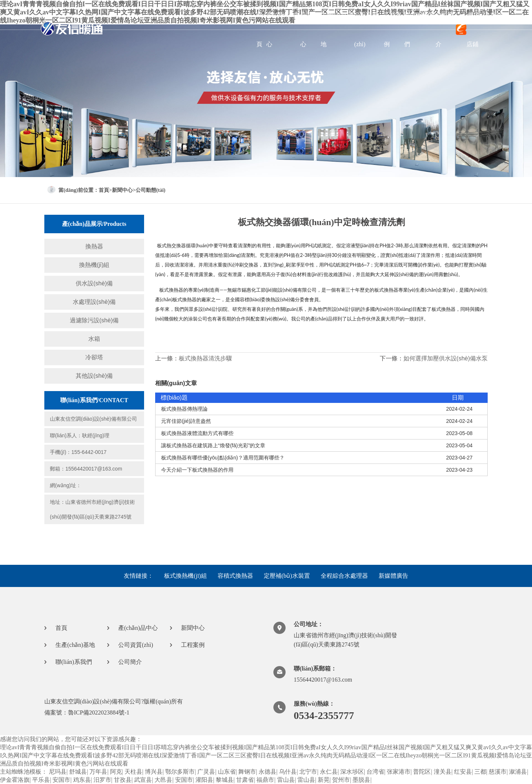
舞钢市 (247, 772)
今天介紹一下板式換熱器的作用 (197, 470)
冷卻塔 (94, 357)
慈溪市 (498, 772)
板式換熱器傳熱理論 (184, 409)
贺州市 (341, 780)
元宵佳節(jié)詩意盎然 (186, 421)
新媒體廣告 (393, 576)
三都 (480, 772)
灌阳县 (204, 780)
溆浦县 (518, 772)
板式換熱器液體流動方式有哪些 (197, 433)
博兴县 (154, 772)
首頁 (259, 29)
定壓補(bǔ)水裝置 (287, 576)
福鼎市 (265, 780)
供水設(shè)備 (94, 283)
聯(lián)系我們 (420, 29)
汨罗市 (102, 780)
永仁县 (329, 772)
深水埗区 (352, 772)
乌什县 (288, 772)
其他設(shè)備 (94, 376)
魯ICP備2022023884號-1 (99, 712)
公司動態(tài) (151, 190)
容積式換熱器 (235, 576)
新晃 (324, 780)
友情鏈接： (139, 576)
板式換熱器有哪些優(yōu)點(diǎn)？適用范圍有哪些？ (223, 458)
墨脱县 (361, 780)
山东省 (227, 772)
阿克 (116, 772)
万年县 (98, 772)
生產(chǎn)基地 (337, 29)
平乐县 (41, 780)
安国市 (61, 780)
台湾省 (375, 772)
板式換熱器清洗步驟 (205, 358)
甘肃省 (245, 780)
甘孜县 (123, 780)
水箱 (94, 339)
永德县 (267, 772)
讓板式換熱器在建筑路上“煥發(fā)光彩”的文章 (213, 445)
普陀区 (422, 772)
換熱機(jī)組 (94, 265)
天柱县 (133, 772)
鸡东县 (82, 780)
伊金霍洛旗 (15, 780)
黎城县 (225, 780)
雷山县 (286, 780)
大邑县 (163, 780)
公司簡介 (444, 29)
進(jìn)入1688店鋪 (479, 29)
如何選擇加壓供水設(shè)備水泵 (446, 358)
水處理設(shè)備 (94, 302)
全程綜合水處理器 (344, 576)
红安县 (463, 772)
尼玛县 (58, 772)
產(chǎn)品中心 (283, 29)
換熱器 (94, 246)
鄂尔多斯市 (180, 772)
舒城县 (78, 772)
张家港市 (399, 772)
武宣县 (143, 780)
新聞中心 (309, 29)
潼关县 (443, 772)
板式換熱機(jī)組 (185, 576)
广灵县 (206, 772)
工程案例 (393, 29)
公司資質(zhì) (366, 29)
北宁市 (308, 772)
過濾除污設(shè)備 (94, 320)
